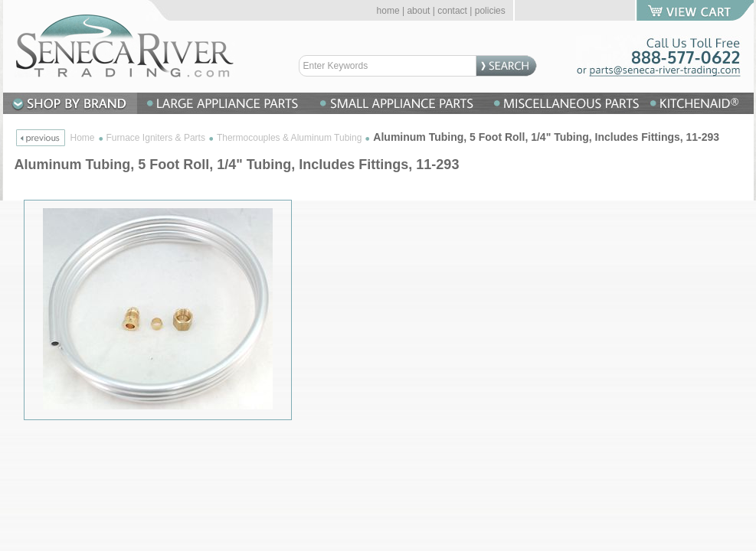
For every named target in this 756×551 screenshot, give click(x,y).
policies (490, 11)
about (418, 11)
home (388, 11)
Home (83, 138)
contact (452, 11)
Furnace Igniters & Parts (156, 138)
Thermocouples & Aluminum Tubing (289, 138)
